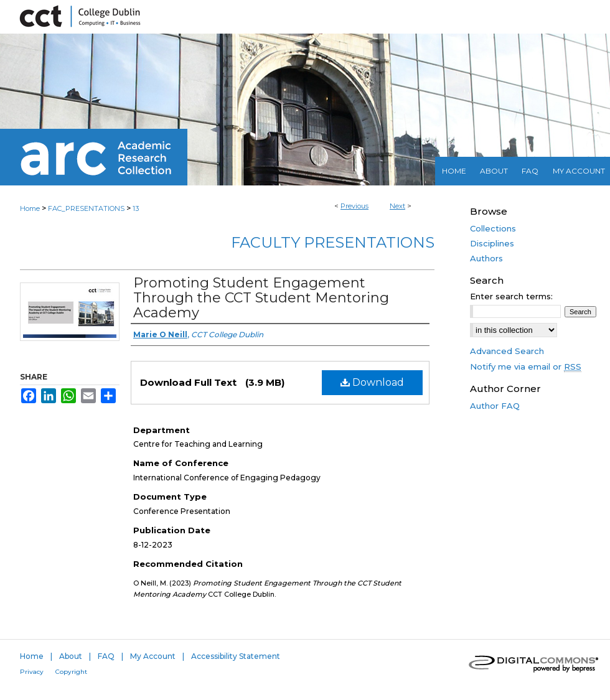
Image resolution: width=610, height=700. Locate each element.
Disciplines (492, 243)
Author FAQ (495, 406)
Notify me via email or (526, 366)
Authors (486, 258)
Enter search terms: (511, 296)
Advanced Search (507, 351)
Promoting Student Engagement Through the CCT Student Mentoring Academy (261, 298)
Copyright (71, 672)
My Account (153, 656)
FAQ (106, 656)
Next (397, 206)
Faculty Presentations (333, 242)
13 (136, 208)
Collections (493, 228)
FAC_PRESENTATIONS (86, 208)
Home (30, 208)
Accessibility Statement (236, 656)
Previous (354, 206)
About (71, 656)
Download (372, 382)
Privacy (32, 672)
